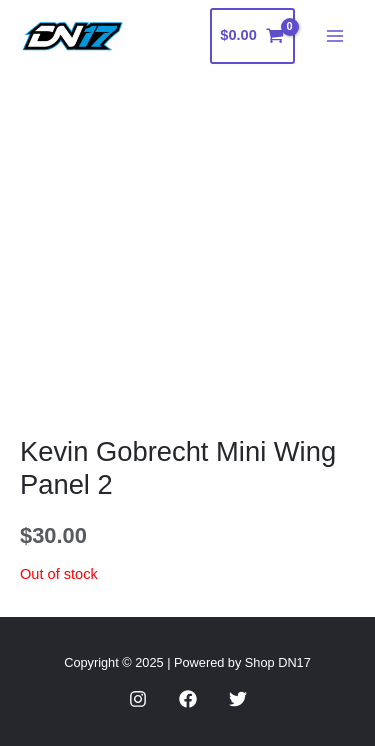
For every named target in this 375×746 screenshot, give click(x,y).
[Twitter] (238, 699)
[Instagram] (138, 699)
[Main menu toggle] (335, 36)
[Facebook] (188, 699)
